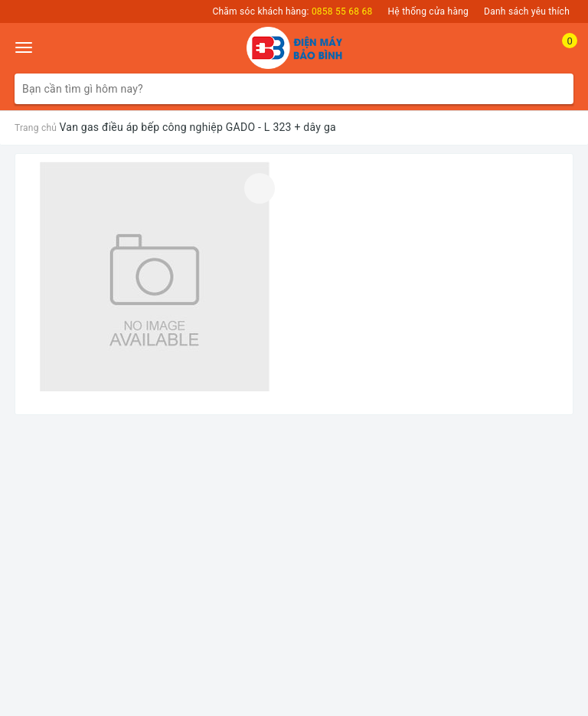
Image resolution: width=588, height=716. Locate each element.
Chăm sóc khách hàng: (292, 11)
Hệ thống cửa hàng (429, 11)
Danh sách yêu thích (527, 11)
